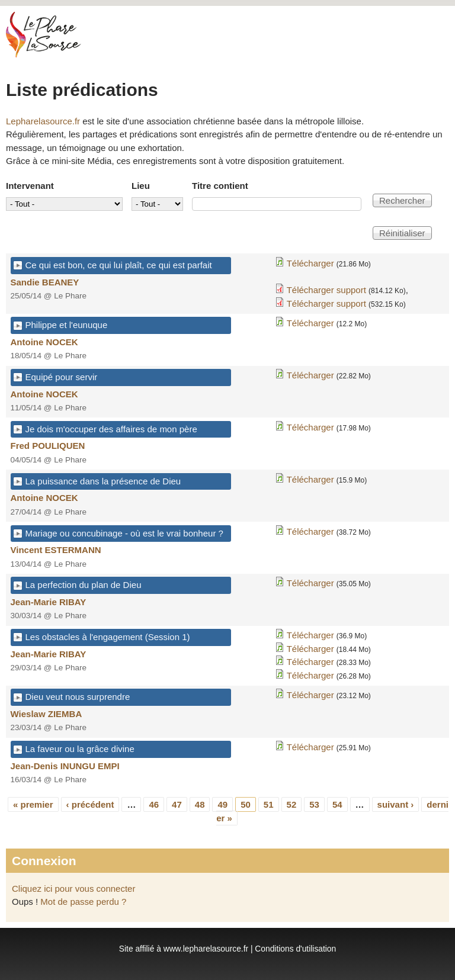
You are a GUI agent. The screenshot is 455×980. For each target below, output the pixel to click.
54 (337, 804)
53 (314, 804)
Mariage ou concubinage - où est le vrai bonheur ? (124, 533)
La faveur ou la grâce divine (80, 749)
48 (200, 804)
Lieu (141, 186)
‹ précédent (90, 804)
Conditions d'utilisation (295, 949)
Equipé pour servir (62, 377)
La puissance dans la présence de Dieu (103, 481)
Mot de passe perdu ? (83, 902)
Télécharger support (326, 290)
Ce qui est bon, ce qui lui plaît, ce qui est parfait (119, 265)
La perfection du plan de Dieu (84, 585)
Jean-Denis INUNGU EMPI (65, 766)
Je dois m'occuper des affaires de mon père (111, 429)
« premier (33, 804)
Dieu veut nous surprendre (78, 697)
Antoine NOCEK (44, 342)
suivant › (396, 804)
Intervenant (30, 186)
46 (154, 804)
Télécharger (310, 263)
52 (292, 804)
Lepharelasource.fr (43, 121)
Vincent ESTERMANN (56, 550)
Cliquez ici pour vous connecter (73, 889)
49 (222, 804)
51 (269, 804)
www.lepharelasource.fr (206, 949)
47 (177, 804)
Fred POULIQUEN (48, 446)
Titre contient (220, 186)
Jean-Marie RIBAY (49, 602)
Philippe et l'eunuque (67, 325)
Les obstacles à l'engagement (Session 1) (108, 637)
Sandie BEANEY (45, 282)
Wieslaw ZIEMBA (47, 714)
